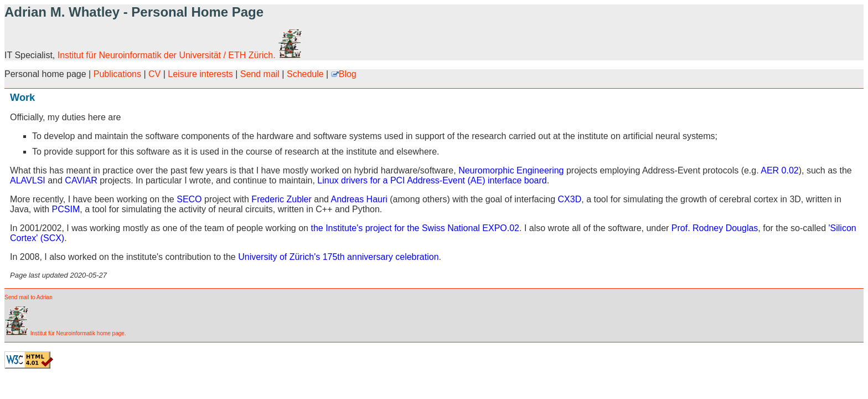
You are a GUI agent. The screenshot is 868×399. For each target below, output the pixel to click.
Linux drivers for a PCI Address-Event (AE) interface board (432, 180)
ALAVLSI (28, 180)
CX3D (570, 199)
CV (154, 74)
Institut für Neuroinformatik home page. (65, 333)
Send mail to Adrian (29, 297)
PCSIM (66, 209)
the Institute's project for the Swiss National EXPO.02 (415, 228)
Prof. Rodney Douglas (715, 228)
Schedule (305, 74)
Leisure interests (200, 74)
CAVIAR (81, 180)
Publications (117, 74)
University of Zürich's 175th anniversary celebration (338, 257)
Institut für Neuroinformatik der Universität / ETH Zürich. (180, 55)
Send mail (260, 74)
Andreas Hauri (359, 199)
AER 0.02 (779, 170)
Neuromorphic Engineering (511, 170)
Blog (344, 74)
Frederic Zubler (281, 199)
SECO (189, 199)
